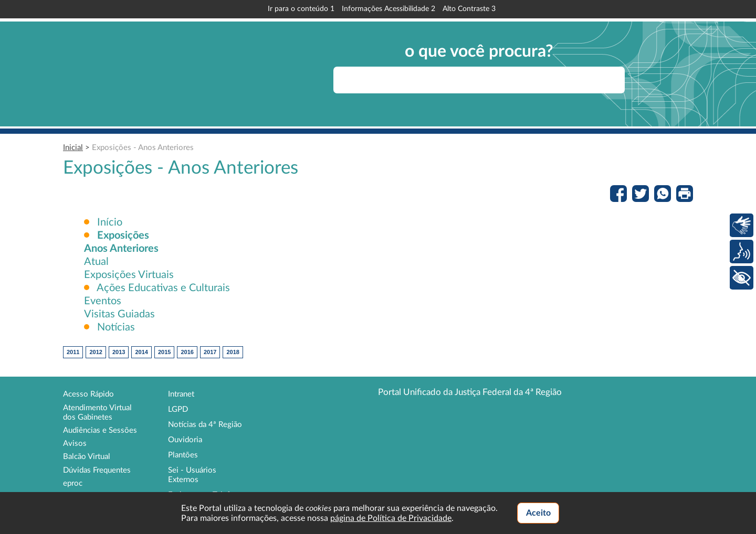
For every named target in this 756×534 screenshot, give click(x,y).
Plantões (183, 455)
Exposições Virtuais (129, 275)
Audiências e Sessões (100, 430)
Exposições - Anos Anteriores (143, 148)
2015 (164, 352)
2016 (187, 352)
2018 (233, 352)
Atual (96, 262)
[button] (123, 236)
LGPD (178, 409)
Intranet (181, 394)
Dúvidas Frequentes (97, 470)
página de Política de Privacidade (391, 518)
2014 (141, 352)
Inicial (73, 148)
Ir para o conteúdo (301, 9)
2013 (119, 352)
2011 (73, 352)
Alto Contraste (469, 9)
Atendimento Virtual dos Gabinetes (97, 413)
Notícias (115, 327)
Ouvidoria (185, 440)
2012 (96, 352)
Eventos (103, 301)
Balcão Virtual (87, 457)
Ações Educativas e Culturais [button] (163, 288)
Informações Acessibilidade (388, 9)
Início (110, 222)
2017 (210, 352)
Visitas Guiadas (119, 314)
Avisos (75, 444)
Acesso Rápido (88, 394)
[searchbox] (479, 80)
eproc (73, 483)
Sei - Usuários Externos (192, 475)
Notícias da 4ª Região (205, 425)
